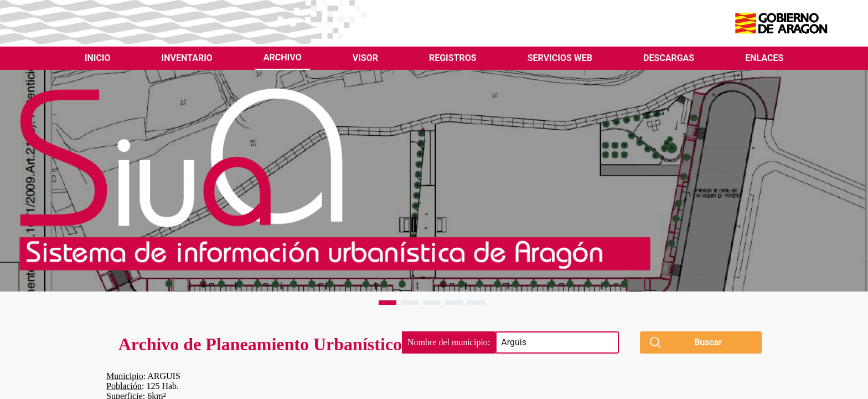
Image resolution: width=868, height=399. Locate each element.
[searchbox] (557, 342)
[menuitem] (98, 58)
